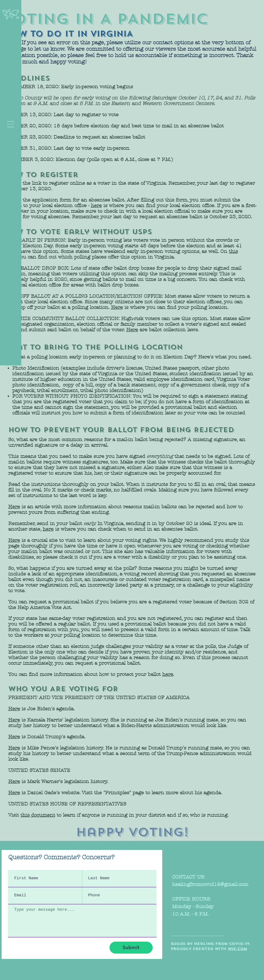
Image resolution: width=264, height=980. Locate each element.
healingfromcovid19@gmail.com (210, 884)
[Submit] (131, 948)
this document (38, 815)
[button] (11, 124)
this (233, 251)
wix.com (237, 949)
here (96, 206)
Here (117, 307)
